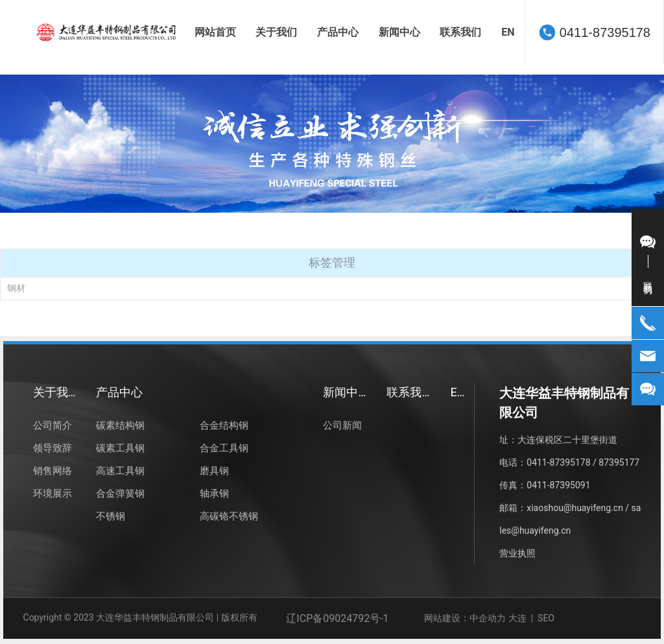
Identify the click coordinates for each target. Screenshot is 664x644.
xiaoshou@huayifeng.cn (575, 508)
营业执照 (517, 553)
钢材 (16, 288)
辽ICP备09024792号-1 (337, 618)
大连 (517, 618)
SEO (547, 618)
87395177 (618, 462)
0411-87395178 (605, 32)
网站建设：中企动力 (465, 618)
